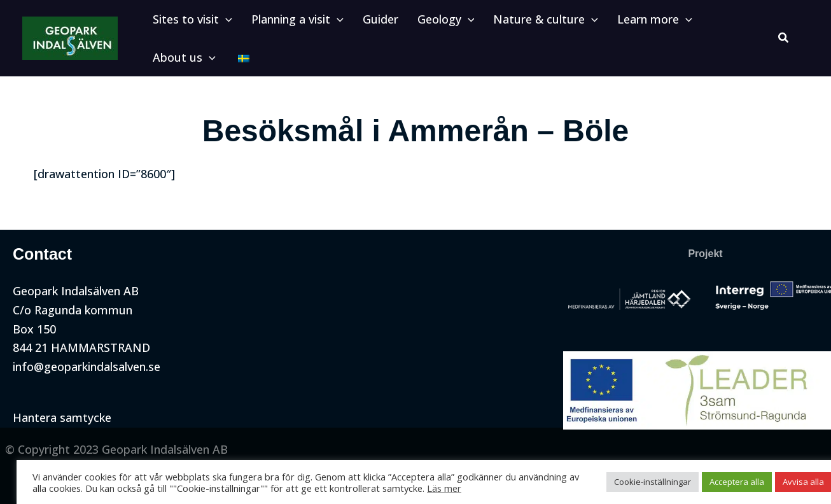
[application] (222, 22)
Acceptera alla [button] (720, 482)
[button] (189, 22)
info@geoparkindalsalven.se (87, 367)
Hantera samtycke (62, 417)
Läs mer (428, 488)
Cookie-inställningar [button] (636, 482)
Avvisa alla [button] (787, 482)
